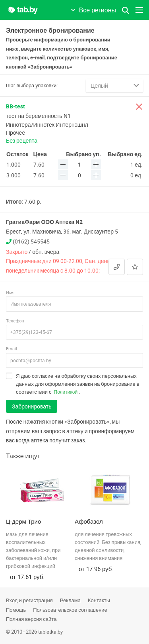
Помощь (16, 610)
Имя (10, 292)
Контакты (99, 600)
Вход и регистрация (29, 600)
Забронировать (32, 406)
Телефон (15, 321)
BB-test (15, 106)
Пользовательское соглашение (70, 610)
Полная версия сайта (31, 619)
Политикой (66, 392)
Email (12, 349)
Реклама (70, 600)
